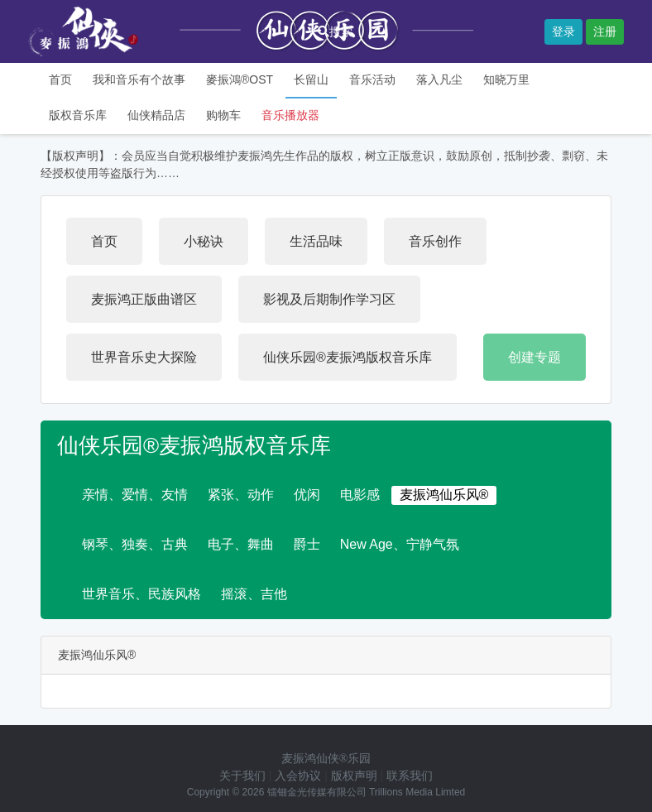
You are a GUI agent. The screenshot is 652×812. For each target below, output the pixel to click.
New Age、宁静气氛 (400, 544)
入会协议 (298, 776)
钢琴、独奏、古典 (135, 544)
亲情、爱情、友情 (135, 495)
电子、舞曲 (241, 544)
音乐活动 (372, 79)
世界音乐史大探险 (144, 357)
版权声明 (354, 776)
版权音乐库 (78, 115)
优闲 (307, 495)
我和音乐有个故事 (139, 79)
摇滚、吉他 (254, 594)
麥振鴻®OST (240, 79)
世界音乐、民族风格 (141, 594)
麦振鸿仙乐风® (444, 495)
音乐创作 (435, 241)
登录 (563, 31)
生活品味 (316, 241)
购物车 (223, 115)
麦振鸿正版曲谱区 (144, 299)
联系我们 (410, 776)
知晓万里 (506, 79)
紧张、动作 (241, 495)
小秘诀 (204, 241)
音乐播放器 (290, 115)
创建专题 (535, 357)
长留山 (311, 79)
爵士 (307, 544)
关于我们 (242, 776)
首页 (60, 79)
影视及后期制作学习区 (329, 299)
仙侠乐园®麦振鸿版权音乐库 (348, 357)
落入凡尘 (439, 79)
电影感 (360, 495)
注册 (605, 31)
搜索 (335, 31)
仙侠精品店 (156, 115)
